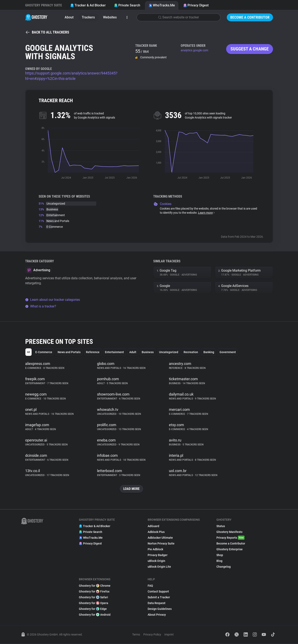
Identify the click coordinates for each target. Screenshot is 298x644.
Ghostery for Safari (93, 598)
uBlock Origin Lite (159, 567)
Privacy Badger (158, 555)
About (69, 17)
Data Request (157, 603)
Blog (219, 561)
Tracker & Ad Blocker (88, 5)
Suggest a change (250, 49)
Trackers (88, 17)
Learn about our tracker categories (53, 300)
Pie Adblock (155, 550)
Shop (220, 555)
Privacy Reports (230, 538)
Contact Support (158, 592)
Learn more (207, 213)
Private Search (127, 5)
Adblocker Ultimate (160, 538)
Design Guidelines (160, 609)
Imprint (169, 635)
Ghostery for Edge (93, 609)
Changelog (224, 567)
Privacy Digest (196, 5)
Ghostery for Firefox (94, 592)
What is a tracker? (41, 306)
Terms (136, 635)
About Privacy (157, 615)
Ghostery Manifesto (229, 532)
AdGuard (153, 526)
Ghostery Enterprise (230, 550)
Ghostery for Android (95, 615)
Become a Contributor (250, 17)
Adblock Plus (156, 532)
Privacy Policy (152, 635)
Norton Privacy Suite (161, 544)
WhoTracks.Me (162, 5)
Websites (110, 17)
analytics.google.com (194, 50)
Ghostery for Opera (94, 603)
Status (221, 526)
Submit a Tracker (159, 598)
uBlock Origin (156, 561)
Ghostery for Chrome (95, 586)
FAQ (150, 586)
